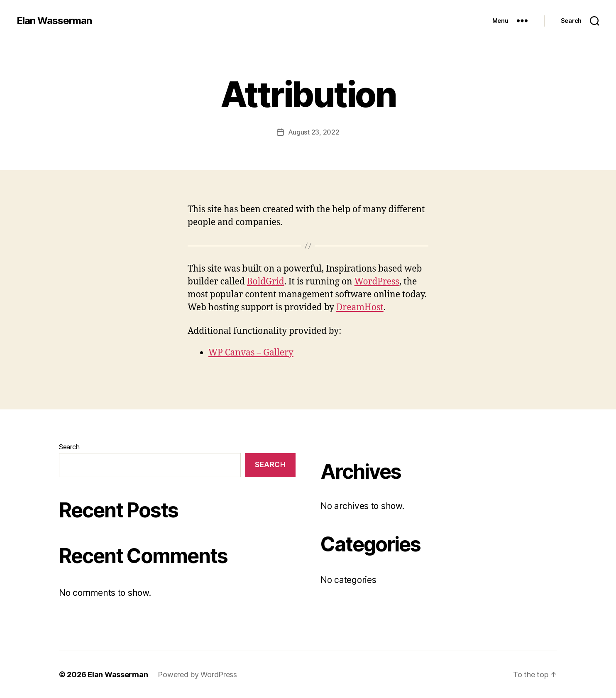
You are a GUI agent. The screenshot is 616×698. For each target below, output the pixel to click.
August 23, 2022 (314, 132)
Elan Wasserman (54, 21)
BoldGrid (266, 282)
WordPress (377, 282)
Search (69, 447)
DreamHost (360, 307)
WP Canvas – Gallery (251, 353)
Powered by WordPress (197, 675)
